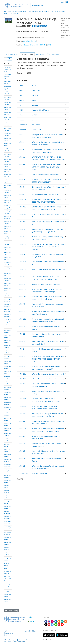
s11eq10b (23, 207)
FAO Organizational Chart (8, 633)
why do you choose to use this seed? (46, 175)
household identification (41, 110)
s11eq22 (22, 334)
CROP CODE (37, 130)
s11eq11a (22, 214)
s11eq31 (22, 414)
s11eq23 (22, 341)
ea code (35, 105)
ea (20, 105)
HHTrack (7, 591)
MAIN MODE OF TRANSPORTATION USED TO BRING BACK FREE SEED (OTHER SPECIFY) (48, 247)
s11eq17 (22, 284)
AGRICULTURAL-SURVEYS (43, 12)
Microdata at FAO (38, 5)
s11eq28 (22, 384)
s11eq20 (22, 312)
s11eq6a (22, 157)
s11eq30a (23, 399)
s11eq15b (23, 269)
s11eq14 (22, 254)
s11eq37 (22, 466)
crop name (36, 125)
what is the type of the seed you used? (46, 284)
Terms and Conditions (26, 640)
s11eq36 (22, 459)
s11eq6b (22, 165)
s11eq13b (23, 244)
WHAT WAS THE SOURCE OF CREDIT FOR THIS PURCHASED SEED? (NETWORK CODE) (48, 359)
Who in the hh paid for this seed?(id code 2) (48, 379)
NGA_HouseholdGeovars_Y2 (8, 69)
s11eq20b (23, 319)
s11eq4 (22, 142)
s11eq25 (22, 356)
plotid (21, 115)
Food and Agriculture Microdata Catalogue (21, 12)
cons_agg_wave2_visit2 (8, 586)
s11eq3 (22, 135)
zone (21, 85)
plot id (34, 115)
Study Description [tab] (12, 54)
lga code (35, 95)
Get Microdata (40, 26)
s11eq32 (22, 421)
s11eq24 (22, 349)
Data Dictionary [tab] (27, 54)
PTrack (6, 568)
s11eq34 (22, 444)
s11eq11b (23, 222)
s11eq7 (22, 175)
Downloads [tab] (40, 54)
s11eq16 (22, 277)
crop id (35, 120)
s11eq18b (23, 297)
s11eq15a (23, 262)
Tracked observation (40, 474)
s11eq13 (22, 237)
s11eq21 (22, 327)
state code (36, 90)
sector (22, 100)
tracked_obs (24, 474)
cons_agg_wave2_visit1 (8, 579)
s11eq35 (22, 451)
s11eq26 (22, 366)
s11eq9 (22, 194)
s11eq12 (22, 229)
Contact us (13, 640)
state (21, 90)
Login (62, 2)
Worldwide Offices (30, 631)
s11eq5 (22, 150)
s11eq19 (22, 304)
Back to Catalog (12, 611)
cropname (23, 125)
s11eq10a (23, 199)
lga (21, 95)
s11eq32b (23, 429)
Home (5, 12)
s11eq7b (22, 179)
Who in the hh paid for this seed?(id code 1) (48, 374)
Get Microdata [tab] (53, 54)
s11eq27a (23, 374)
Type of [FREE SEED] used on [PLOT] (46, 194)
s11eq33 (22, 436)
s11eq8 (22, 187)
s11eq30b (23, 406)
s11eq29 (22, 391)
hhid (21, 110)
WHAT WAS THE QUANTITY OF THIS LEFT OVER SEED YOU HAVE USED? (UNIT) (46, 167)
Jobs (5, 640)
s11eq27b (23, 379)
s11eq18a (23, 289)
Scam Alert (7, 641)
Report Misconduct (19, 641)
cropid (22, 120)
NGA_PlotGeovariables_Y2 (8, 76)
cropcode (23, 130)
